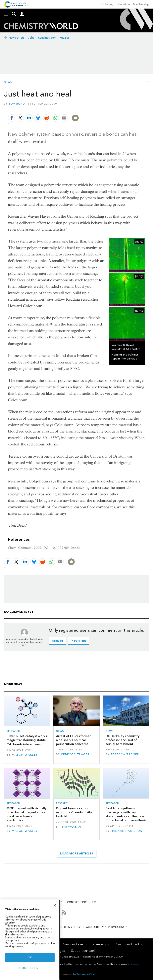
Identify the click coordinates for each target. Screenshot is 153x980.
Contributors (77, 902)
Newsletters (17, 38)
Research (13, 731)
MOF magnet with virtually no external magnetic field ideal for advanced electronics (26, 814)
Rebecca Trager (76, 754)
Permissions (116, 927)
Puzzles (65, 38)
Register (79, 641)
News (8, 82)
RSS (94, 902)
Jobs (31, 38)
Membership (141, 4)
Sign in (58, 641)
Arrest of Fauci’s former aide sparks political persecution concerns (73, 740)
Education (123, 4)
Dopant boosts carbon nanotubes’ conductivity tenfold (74, 812)
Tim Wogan (71, 827)
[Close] (55, 905)
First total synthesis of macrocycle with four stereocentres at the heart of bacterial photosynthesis (126, 814)
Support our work (83, 951)
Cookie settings (30, 968)
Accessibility (95, 927)
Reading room (47, 38)
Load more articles (77, 854)
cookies (133, 964)
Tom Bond (17, 104)
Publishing (107, 4)
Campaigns (101, 944)
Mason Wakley (25, 755)
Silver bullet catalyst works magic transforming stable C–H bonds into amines (27, 740)
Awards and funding (129, 944)
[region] (30, 940)
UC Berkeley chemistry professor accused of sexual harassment (123, 740)
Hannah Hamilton (127, 831)
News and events (75, 944)
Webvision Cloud (86, 974)
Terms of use (72, 927)
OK (30, 957)
